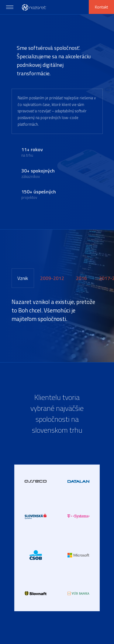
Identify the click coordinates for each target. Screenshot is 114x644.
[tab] (23, 278)
